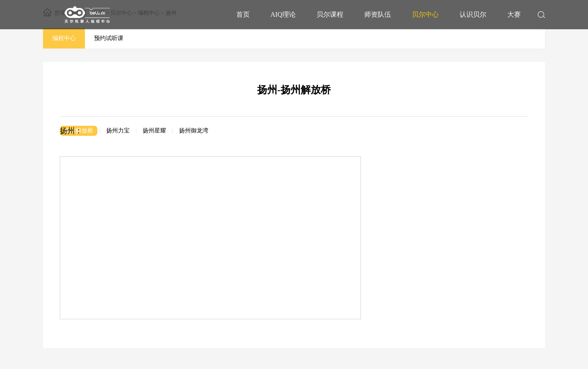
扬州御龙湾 (194, 131)
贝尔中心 (425, 14)
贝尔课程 (330, 14)
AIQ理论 (283, 14)
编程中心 (64, 38)
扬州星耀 (154, 131)
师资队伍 (378, 14)
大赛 (514, 14)
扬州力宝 (118, 131)
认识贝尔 (473, 14)
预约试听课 (109, 38)
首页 (243, 14)
